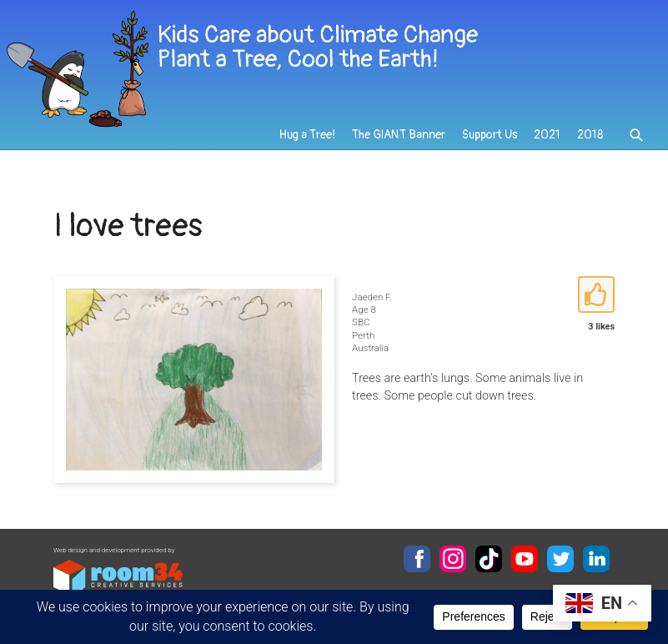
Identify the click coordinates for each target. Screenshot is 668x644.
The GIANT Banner (399, 135)
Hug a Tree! (307, 135)
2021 (547, 135)
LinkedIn (596, 559)
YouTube (525, 559)
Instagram (453, 559)
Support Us (490, 135)
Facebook (417, 559)
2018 (590, 135)
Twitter (560, 559)
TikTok (489, 559)
